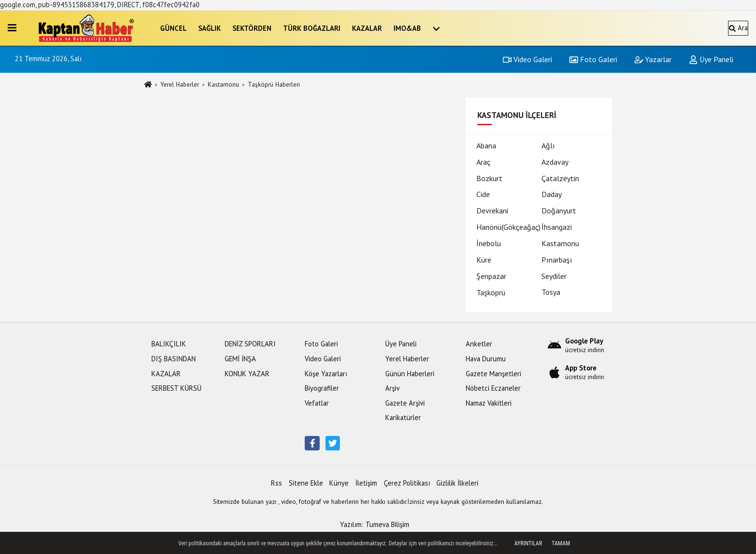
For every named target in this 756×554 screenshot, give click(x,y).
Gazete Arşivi (405, 403)
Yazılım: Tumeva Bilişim (375, 524)
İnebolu (489, 243)
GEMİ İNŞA (240, 359)
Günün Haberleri (410, 374)
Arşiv (392, 388)
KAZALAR (367, 28)
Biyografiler (322, 388)
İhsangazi (557, 227)
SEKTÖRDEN (252, 28)
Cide (483, 194)
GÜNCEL (173, 28)
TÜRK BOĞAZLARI (312, 28)
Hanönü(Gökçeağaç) (508, 227)
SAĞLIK (209, 28)
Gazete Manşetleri (493, 374)
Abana (486, 145)
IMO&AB (407, 28)
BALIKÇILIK (169, 344)
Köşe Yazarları (326, 374)
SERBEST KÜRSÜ (176, 388)
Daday (552, 194)
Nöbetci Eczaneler (493, 388)
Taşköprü (491, 292)
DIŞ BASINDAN (174, 359)
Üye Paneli (711, 59)
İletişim (366, 483)
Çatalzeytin (560, 178)
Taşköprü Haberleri (274, 85)
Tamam (561, 543)
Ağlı (548, 145)
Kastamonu (223, 85)
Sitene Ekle (306, 483)
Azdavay (555, 162)
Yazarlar (653, 59)
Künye (339, 483)
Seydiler (554, 276)
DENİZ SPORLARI (250, 344)
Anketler (479, 344)
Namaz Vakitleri (489, 403)
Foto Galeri (593, 59)
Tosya (551, 292)
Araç (483, 162)
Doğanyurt (559, 211)
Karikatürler (403, 417)
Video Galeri (527, 59)
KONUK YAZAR (247, 374)
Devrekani (492, 211)
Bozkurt (489, 178)
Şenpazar (491, 276)
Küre (484, 260)
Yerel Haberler (180, 85)
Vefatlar (317, 403)
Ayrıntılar (528, 543)
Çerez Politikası (407, 483)
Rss (277, 483)
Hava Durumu (486, 359)
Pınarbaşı (557, 260)
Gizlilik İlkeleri (457, 483)
